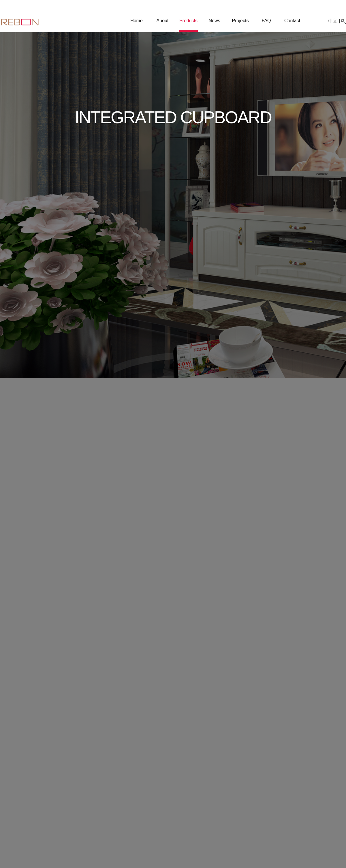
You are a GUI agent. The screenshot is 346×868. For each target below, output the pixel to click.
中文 (333, 21)
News (214, 21)
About (163, 21)
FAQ (266, 21)
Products (188, 21)
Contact (292, 21)
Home (137, 21)
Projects (240, 21)
